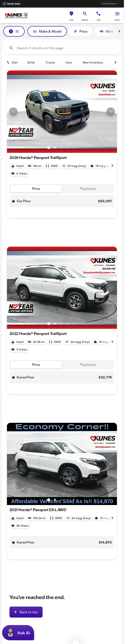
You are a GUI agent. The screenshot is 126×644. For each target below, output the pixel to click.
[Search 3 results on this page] (62, 48)
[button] (71, 15)
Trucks (50, 62)
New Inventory (93, 62)
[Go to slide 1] (49, 148)
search (85, 20)
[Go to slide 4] (68, 148)
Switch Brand (110, 4)
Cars (69, 62)
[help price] (13, 201)
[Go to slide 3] (61, 148)
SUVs (31, 62)
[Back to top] (26, 612)
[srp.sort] (12, 62)
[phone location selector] (98, 14)
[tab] (36, 189)
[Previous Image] (13, 112)
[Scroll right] (119, 31)
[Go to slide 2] (55, 148)
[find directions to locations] (71, 14)
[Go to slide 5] (74, 148)
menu (117, 20)
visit (71, 20)
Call (99, 20)
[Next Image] (111, 112)
